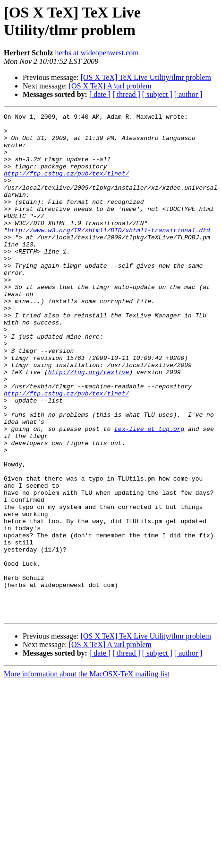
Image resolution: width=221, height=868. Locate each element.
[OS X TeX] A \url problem (110, 86)
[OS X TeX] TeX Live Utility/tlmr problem (146, 77)
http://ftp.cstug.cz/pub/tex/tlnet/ (66, 186)
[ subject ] (157, 94)
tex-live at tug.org (149, 492)
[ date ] (100, 94)
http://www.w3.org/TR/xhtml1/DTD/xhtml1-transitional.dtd (109, 254)
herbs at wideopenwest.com (97, 53)
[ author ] (188, 94)
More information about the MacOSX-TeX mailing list (87, 775)
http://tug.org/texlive (89, 424)
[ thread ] (126, 94)
